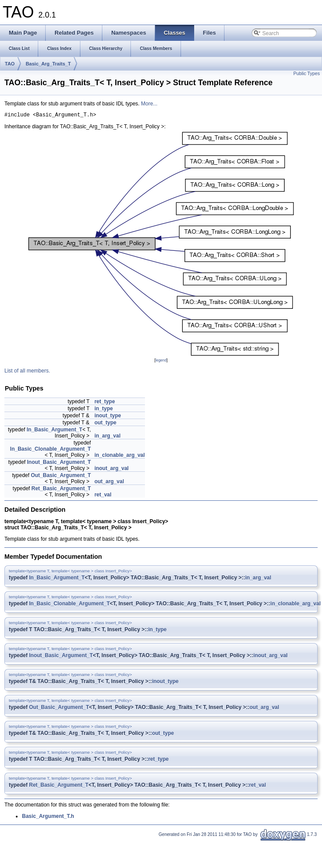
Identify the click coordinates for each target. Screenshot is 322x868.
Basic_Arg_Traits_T (48, 64)
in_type (104, 410)
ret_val (103, 496)
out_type (105, 424)
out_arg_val (109, 483)
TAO (10, 64)
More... (149, 104)
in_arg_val (107, 437)
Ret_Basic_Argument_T (61, 490)
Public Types (307, 73)
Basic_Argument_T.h (48, 817)
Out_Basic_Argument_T (61, 477)
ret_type (105, 403)
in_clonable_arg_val (120, 456)
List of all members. (27, 372)
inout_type (108, 417)
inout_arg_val (112, 470)
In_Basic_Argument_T (55, 431)
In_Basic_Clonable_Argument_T (51, 450)
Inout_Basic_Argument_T (59, 463)
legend (161, 362)
